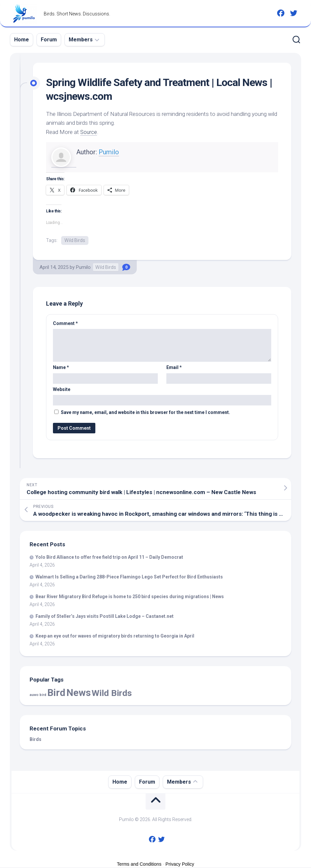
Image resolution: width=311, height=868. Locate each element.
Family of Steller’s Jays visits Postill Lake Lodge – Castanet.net (105, 617)
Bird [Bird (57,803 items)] (56, 693)
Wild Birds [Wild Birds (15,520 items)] (112, 693)
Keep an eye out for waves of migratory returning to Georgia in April (115, 636)
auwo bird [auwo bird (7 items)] (38, 695)
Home (22, 40)
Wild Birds (75, 240)
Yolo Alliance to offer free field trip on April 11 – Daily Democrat (109, 557)
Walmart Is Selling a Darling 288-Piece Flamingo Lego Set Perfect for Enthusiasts (129, 577)
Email (174, 368)
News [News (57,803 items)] (79, 693)
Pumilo (109, 152)
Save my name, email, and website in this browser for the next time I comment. (145, 413)
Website (62, 390)
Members (81, 40)
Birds (36, 740)
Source (89, 132)
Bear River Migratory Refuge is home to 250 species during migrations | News (130, 597)
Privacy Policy (180, 864)
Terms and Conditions (139, 864)
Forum (49, 40)
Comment (65, 324)
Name (61, 368)
